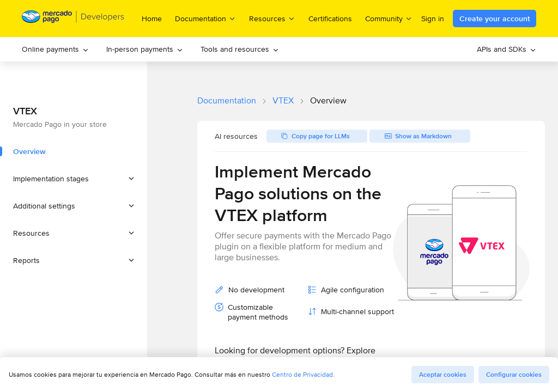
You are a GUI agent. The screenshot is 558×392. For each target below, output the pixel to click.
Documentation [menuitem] (205, 18)
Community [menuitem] (389, 18)
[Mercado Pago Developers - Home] (73, 19)
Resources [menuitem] (272, 18)
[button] (74, 179)
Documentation (227, 100)
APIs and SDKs (507, 49)
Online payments (55, 49)
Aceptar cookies (443, 375)
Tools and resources (240, 49)
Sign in (433, 19)
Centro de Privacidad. (303, 374)
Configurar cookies (514, 375)
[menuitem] (55, 49)
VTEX (283, 100)
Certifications (330, 19)
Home (152, 19)
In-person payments (145, 49)
